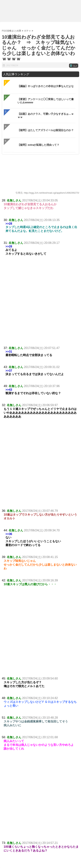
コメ (74, 66)
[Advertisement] (40, 304)
